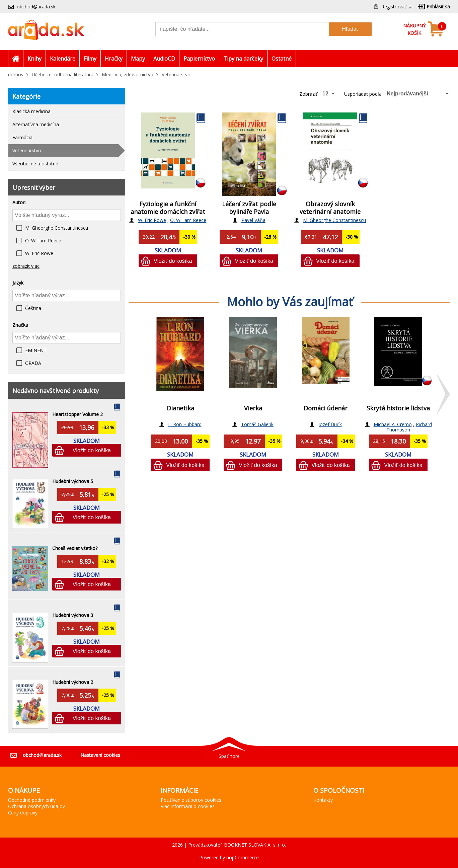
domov (16, 74)
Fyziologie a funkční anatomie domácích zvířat (168, 208)
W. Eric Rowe (39, 253)
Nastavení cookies (100, 755)
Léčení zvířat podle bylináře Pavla (249, 208)
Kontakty (323, 800)
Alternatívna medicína (36, 124)
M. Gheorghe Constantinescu (57, 228)
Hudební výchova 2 (73, 682)
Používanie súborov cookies (191, 800)
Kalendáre (63, 59)
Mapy (138, 59)
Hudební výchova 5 (73, 481)
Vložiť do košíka (92, 450)
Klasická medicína (31, 111)
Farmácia (22, 137)
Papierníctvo (199, 59)
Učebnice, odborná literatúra (63, 74)
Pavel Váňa (253, 220)
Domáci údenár (326, 408)
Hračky (114, 59)
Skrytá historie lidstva (398, 408)
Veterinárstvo (27, 150)
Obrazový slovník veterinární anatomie (330, 208)
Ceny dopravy (23, 813)
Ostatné (282, 59)
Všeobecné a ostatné (35, 164)
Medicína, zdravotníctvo (128, 74)
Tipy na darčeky (243, 59)
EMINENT (36, 350)
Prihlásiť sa (438, 7)
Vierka (253, 408)
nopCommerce (243, 857)
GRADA (33, 363)
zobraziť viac (26, 266)
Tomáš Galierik (257, 424)
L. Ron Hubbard (185, 424)
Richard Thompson (409, 427)
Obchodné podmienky (32, 800)
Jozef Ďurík (330, 424)
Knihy (34, 59)
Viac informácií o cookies (188, 806)
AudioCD (164, 59)
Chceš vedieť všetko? (75, 548)
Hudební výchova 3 (73, 615)
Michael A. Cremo (393, 424)
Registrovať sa (397, 7)
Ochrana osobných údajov (36, 806)
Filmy (90, 59)
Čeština (33, 308)
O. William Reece (43, 241)
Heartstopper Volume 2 (78, 414)
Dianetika (180, 408)
